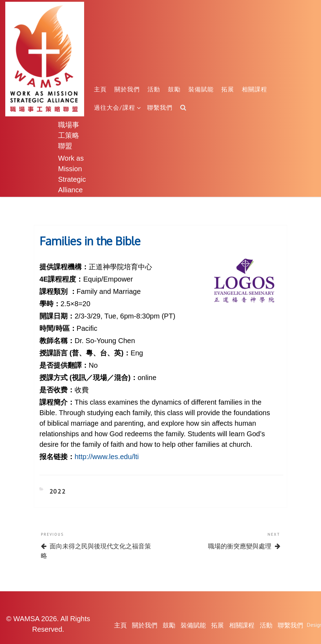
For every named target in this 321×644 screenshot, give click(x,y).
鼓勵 (174, 89)
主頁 (100, 89)
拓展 (228, 89)
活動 (154, 89)
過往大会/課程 (118, 107)
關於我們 (127, 89)
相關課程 (254, 89)
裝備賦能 (201, 89)
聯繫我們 (160, 107)
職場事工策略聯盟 (69, 135)
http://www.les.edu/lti (107, 457)
